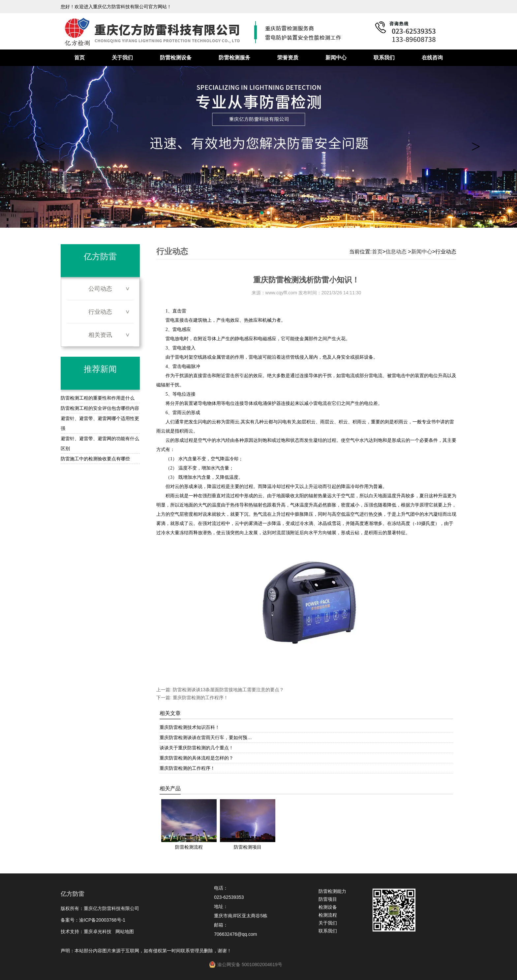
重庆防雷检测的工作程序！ (200, 698)
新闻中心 (336, 58)
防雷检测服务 (234, 58)
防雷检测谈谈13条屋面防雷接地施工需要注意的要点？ (228, 690)
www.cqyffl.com (281, 293)
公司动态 (100, 289)
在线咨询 (432, 58)
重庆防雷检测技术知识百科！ (190, 727)
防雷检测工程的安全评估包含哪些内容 (100, 408)
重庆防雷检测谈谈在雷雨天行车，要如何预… (206, 737)
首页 (79, 58)
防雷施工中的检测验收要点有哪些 (95, 459)
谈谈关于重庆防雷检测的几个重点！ (197, 748)
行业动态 (100, 312)
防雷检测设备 (176, 58)
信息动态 (396, 252)
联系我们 (384, 58)
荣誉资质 (288, 58)
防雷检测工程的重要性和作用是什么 (98, 398)
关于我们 (122, 58)
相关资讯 (100, 335)
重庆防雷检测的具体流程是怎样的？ (197, 758)
